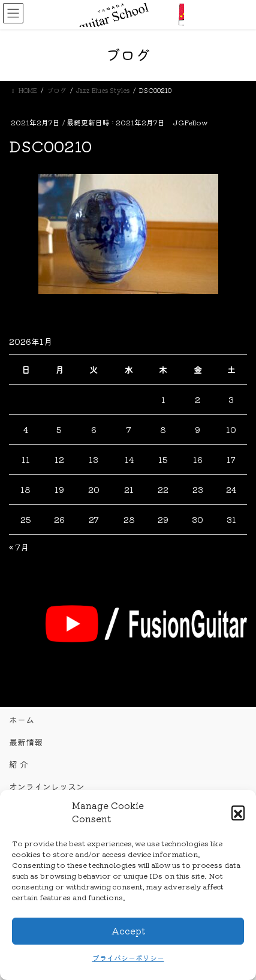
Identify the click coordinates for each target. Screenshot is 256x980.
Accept (128, 931)
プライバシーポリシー (128, 958)
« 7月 (19, 547)
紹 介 (19, 764)
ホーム (22, 720)
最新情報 (26, 742)
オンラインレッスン (47, 786)
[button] (238, 812)
